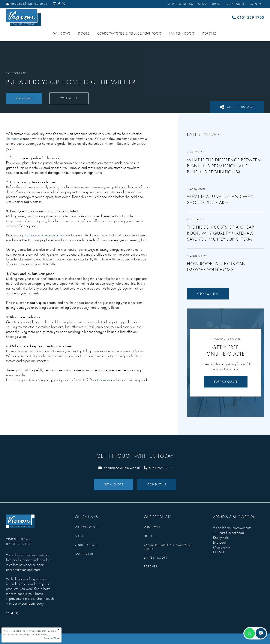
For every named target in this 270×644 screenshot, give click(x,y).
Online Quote (86, 545)
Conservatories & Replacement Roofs (130, 33)
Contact (257, 4)
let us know (102, 380)
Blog (216, 4)
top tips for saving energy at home (43, 235)
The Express (14, 139)
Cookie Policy (41, 635)
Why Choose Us (180, 4)
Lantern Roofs (182, 33)
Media (202, 4)
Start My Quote (225, 382)
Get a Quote (235, 4)
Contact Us (69, 98)
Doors (84, 33)
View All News (208, 294)
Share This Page (237, 107)
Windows (62, 33)
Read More (24, 98)
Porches (210, 33)
